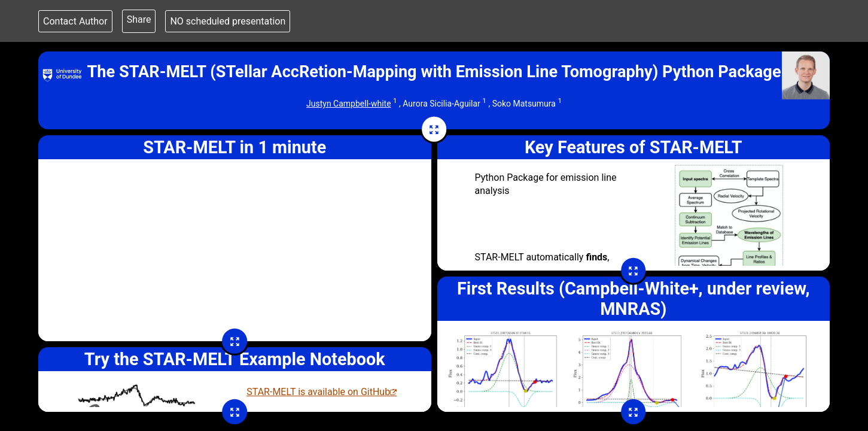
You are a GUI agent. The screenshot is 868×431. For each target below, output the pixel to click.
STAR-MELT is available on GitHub (318, 392)
